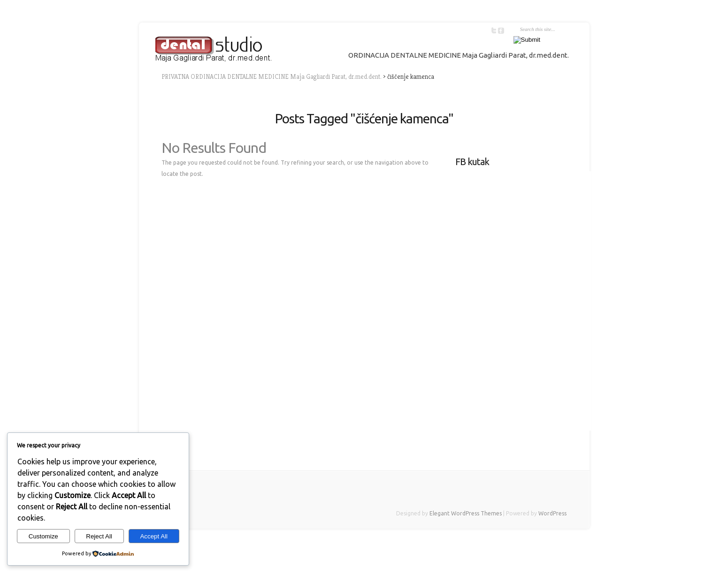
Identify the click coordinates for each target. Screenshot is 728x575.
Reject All (99, 536)
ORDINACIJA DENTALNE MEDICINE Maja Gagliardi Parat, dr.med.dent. (459, 55)
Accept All (154, 536)
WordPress (552, 513)
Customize (43, 536)
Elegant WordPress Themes (466, 513)
